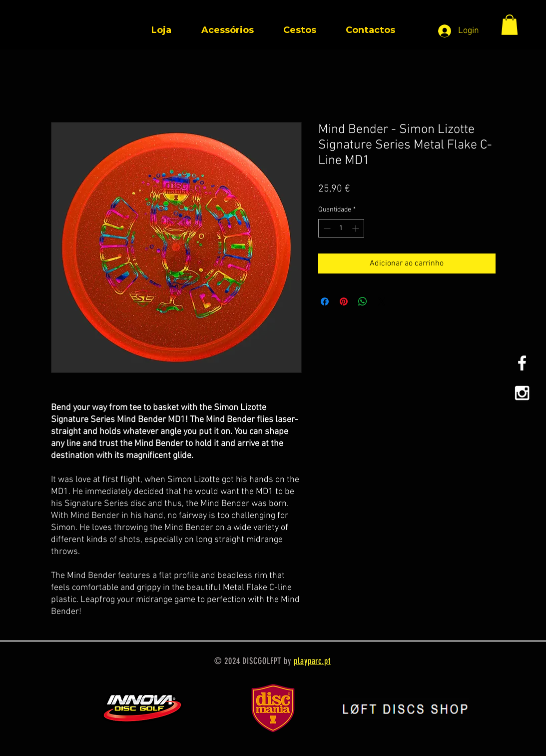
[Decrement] (326, 228)
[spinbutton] (341, 228)
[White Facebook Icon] (522, 363)
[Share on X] (382, 301)
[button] (510, 25)
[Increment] (356, 228)
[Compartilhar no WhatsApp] (363, 301)
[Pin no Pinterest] (344, 301)
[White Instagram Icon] (522, 393)
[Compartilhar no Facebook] (325, 301)
